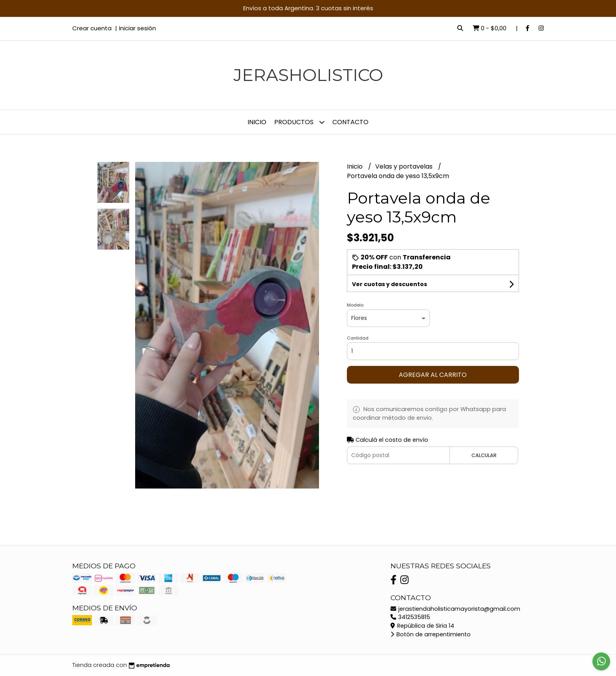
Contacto (350, 122)
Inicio (257, 122)
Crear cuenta (92, 28)
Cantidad (358, 338)
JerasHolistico (308, 75)
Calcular (484, 455)
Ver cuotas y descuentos (390, 284)
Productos (299, 122)
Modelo (355, 305)
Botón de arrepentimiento (431, 634)
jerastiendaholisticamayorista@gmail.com (455, 609)
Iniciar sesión (137, 28)
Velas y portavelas (405, 166)
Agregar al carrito (433, 375)
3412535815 (410, 617)
